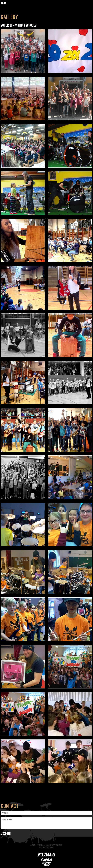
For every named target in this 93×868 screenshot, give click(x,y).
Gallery (9, 17)
